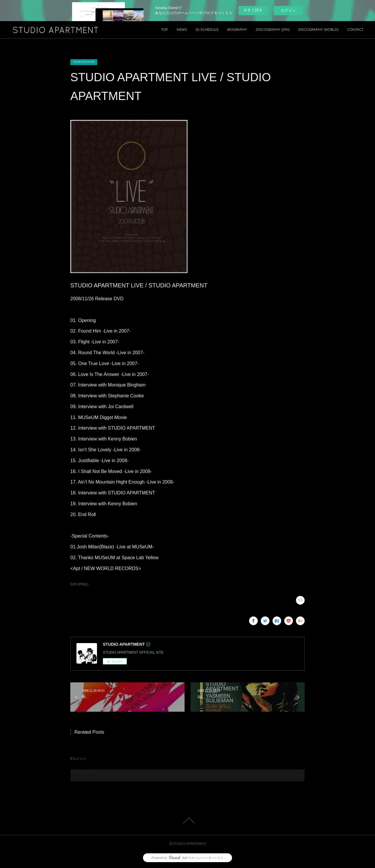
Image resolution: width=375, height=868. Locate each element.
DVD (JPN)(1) (79, 584)
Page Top (187, 820)
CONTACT (355, 30)
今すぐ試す (253, 10)
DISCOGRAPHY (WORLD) (318, 30)
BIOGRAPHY (237, 30)
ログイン (288, 10)
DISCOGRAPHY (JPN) (273, 30)
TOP (165, 30)
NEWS (182, 30)
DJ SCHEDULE (207, 30)
